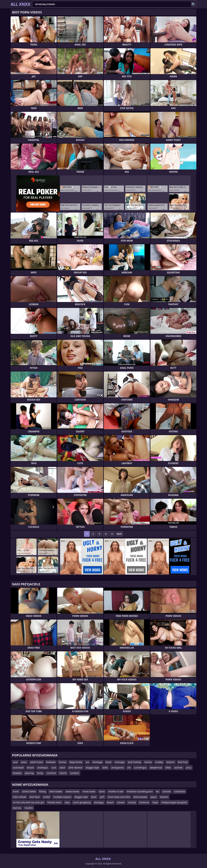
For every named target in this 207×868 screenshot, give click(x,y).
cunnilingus (140, 768)
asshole (178, 768)
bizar (94, 797)
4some (148, 762)
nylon (102, 791)
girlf (102, 797)
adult (62, 768)
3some (62, 762)
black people (140, 797)
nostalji (132, 802)
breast (30, 768)
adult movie (37, 762)
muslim (29, 808)
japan (154, 797)
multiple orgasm (62, 797)
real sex (17, 808)
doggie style (92, 768)
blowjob (17, 773)
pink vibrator (75, 768)
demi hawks (56, 791)
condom (74, 773)
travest (121, 802)
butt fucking (134, 762)
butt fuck (183, 762)
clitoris (63, 773)
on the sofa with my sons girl (28, 802)
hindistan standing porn (140, 791)
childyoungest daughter (174, 802)
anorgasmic (118, 768)
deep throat (76, 762)
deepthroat (156, 768)
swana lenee (72, 791)
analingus (42, 768)
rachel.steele (29, 791)
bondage (97, 762)
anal (15, 762)
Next (119, 534)
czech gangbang (82, 802)
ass (87, 762)
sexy (67, 802)
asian (24, 762)
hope (155, 802)
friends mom (54, 802)
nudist (47, 797)
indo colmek (20, 797)
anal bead (18, 768)
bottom (170, 762)
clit (129, 768)
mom (16, 791)
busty (40, 773)
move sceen (89, 791)
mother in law (116, 791)
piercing (29, 773)
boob (109, 762)
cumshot (51, 773)
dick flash (35, 797)
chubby (159, 762)
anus (189, 768)
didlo (105, 768)
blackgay (99, 802)
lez (158, 791)
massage (120, 762)
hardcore (144, 802)
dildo (168, 768)
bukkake (51, 762)
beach (110, 802)
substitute (179, 791)
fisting (43, 791)
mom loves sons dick (119, 797)
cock (54, 768)
